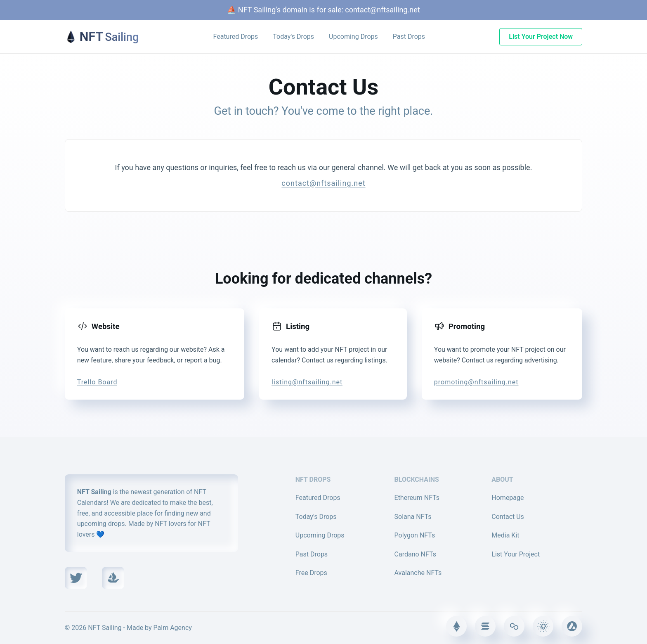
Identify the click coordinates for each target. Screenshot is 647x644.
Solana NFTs (413, 517)
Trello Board (97, 382)
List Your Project (516, 554)
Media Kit (505, 535)
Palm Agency (173, 628)
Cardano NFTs (415, 554)
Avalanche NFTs (418, 573)
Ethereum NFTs (417, 498)
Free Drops (311, 573)
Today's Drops (293, 37)
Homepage (508, 498)
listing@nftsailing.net (307, 382)
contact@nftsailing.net (382, 10)
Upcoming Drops (353, 37)
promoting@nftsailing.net (476, 382)
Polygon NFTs (415, 535)
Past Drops (409, 37)
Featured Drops (236, 37)
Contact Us (508, 517)
